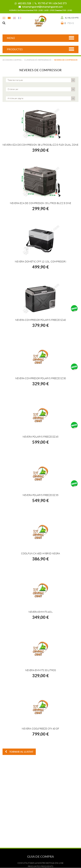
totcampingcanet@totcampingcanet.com (42, 7)
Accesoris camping (12, 60)
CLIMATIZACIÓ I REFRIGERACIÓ (38, 60)
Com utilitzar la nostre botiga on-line (41, 863)
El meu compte (70, 18)
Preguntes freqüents (41, 866)
